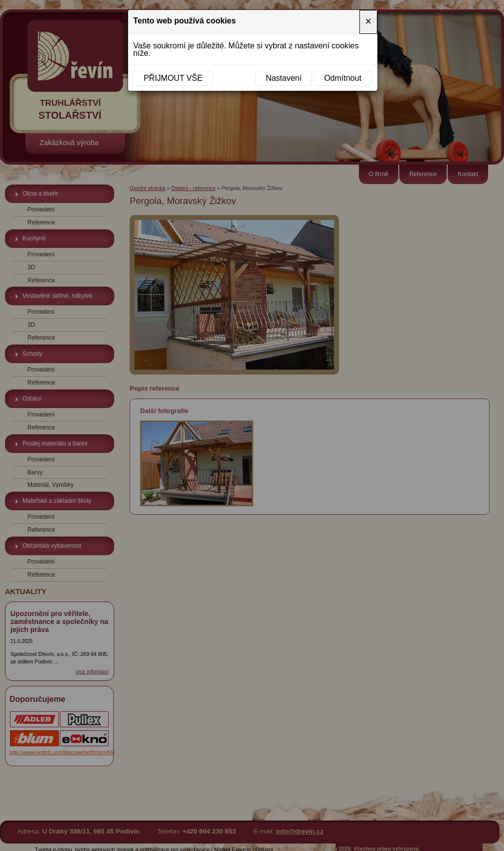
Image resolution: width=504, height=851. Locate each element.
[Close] (368, 22)
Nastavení (284, 78)
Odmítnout (343, 78)
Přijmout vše (173, 78)
